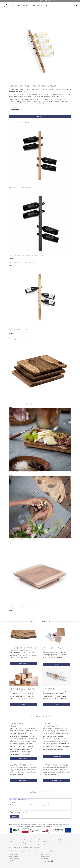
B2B (46, 6)
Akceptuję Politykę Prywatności (18, 812)
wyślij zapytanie (24, 663)
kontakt (11, 861)
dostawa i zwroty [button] (14, 108)
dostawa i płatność (14, 859)
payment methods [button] (14, 110)
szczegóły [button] (12, 106)
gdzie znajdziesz (37, 6)
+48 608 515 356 (46, 855)
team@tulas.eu (45, 857)
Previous (7, 52)
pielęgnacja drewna (24, 6)
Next (73, 52)
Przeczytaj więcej (57, 826)
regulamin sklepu (13, 855)
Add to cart (40, 116)
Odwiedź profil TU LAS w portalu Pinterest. (20, 799)
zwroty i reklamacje (14, 857)
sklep (14, 6)
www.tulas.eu (45, 859)
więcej (56, 665)
